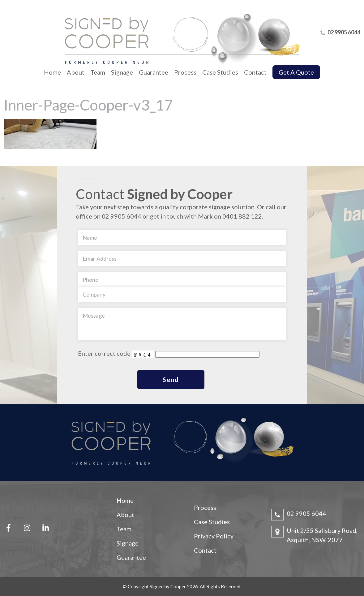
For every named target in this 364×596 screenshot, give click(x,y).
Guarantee (154, 72)
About (76, 72)
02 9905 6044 (306, 513)
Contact (255, 72)
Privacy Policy (214, 536)
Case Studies (220, 72)
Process (185, 72)
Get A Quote (296, 72)
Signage (122, 72)
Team (98, 72)
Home (52, 72)
